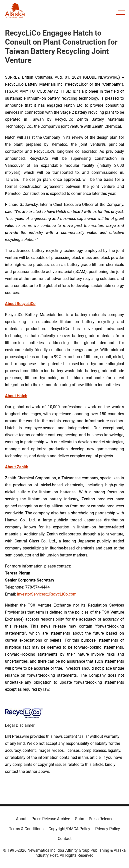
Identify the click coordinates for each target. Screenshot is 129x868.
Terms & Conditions (26, 829)
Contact (65, 839)
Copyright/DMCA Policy (69, 829)
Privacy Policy (108, 829)
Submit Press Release (94, 819)
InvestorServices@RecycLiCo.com (47, 594)
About (21, 819)
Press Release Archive (51, 819)
